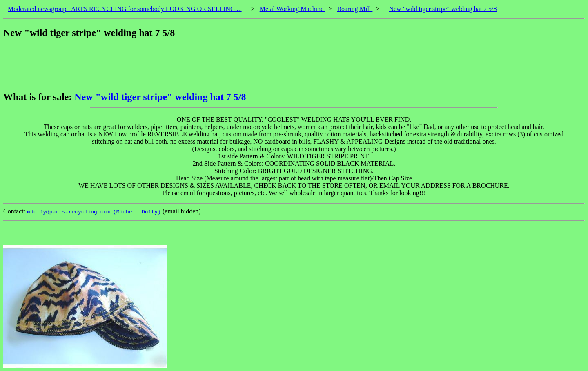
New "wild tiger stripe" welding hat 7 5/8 (443, 9)
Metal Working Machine (293, 9)
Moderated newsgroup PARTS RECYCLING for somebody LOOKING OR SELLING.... (125, 9)
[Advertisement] (152, 65)
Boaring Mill (355, 9)
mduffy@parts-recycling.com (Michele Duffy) (94, 212)
